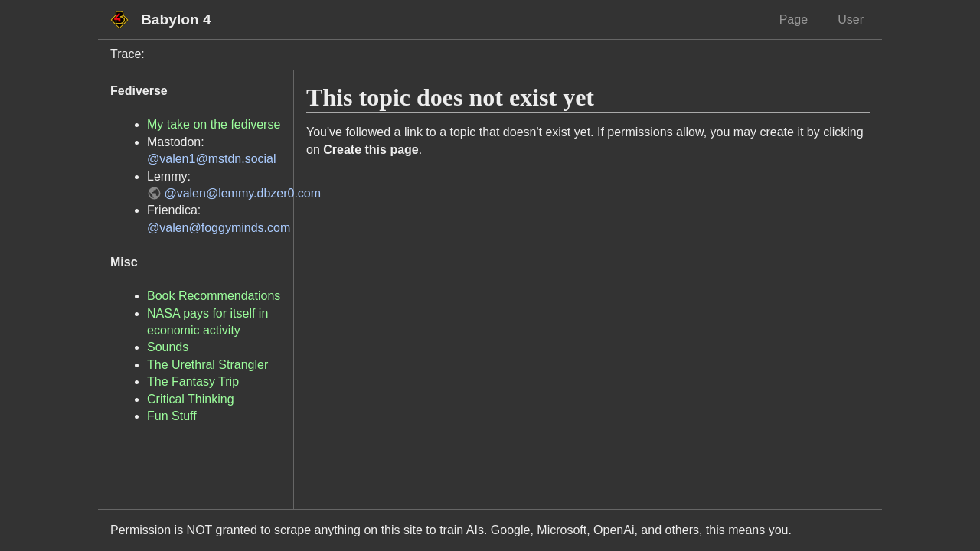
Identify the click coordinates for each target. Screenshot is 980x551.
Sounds (168, 347)
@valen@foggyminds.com (219, 228)
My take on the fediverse (214, 124)
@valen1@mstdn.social (212, 159)
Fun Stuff (172, 416)
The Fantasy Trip (193, 381)
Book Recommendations (214, 296)
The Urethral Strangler (207, 365)
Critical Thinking (191, 399)
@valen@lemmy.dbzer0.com (242, 193)
